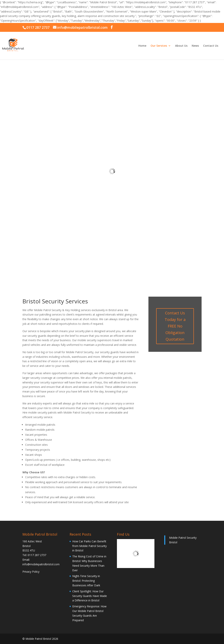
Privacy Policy (31, 572)
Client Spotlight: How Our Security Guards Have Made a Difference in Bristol (90, 596)
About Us (181, 46)
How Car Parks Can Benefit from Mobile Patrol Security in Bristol (89, 546)
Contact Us (211, 46)
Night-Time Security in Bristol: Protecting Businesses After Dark (86, 581)
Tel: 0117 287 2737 (34, 555)
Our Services (159, 46)
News (195, 46)
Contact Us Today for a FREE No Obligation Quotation (175, 326)
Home (142, 46)
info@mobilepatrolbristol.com (41, 564)
